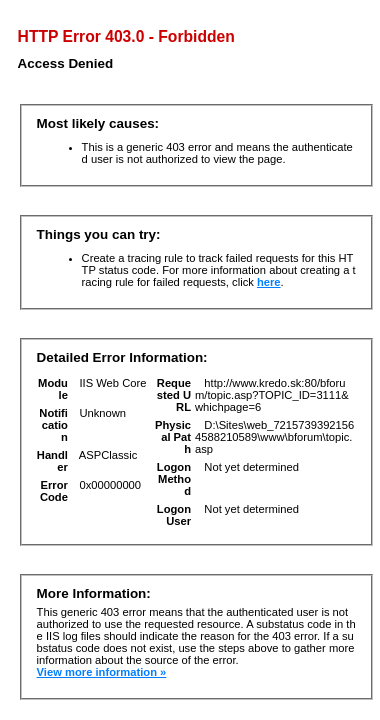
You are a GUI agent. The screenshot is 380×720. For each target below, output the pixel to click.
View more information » (102, 672)
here (269, 282)
